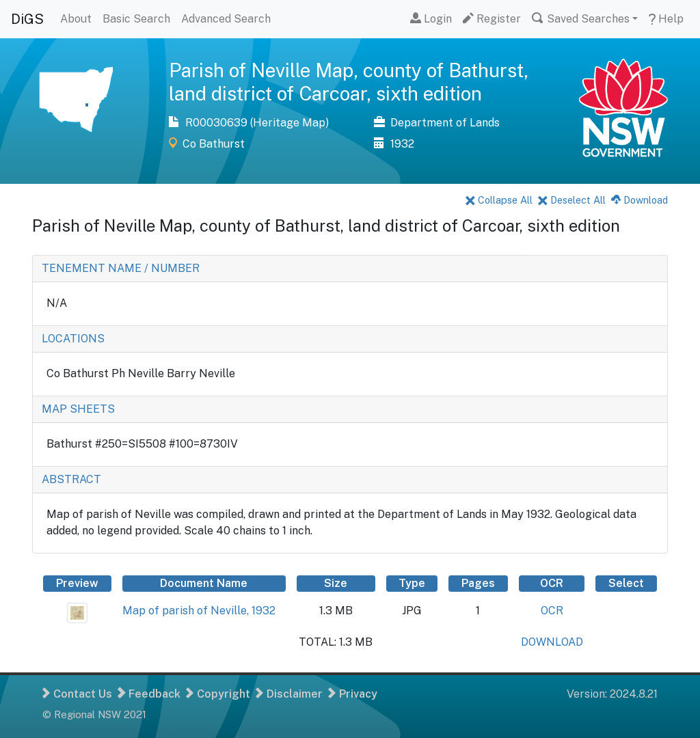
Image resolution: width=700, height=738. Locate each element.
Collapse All (499, 200)
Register (492, 19)
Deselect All (572, 200)
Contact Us (77, 694)
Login (431, 19)
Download (640, 200)
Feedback (149, 694)
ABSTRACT (71, 479)
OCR (552, 611)
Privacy (353, 694)
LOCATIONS (73, 339)
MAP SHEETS (78, 409)
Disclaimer (289, 694)
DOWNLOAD (552, 642)
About (76, 19)
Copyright (218, 694)
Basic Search (136, 19)
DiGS (27, 19)
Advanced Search (226, 19)
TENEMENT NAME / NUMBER (121, 268)
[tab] (350, 269)
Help (666, 19)
